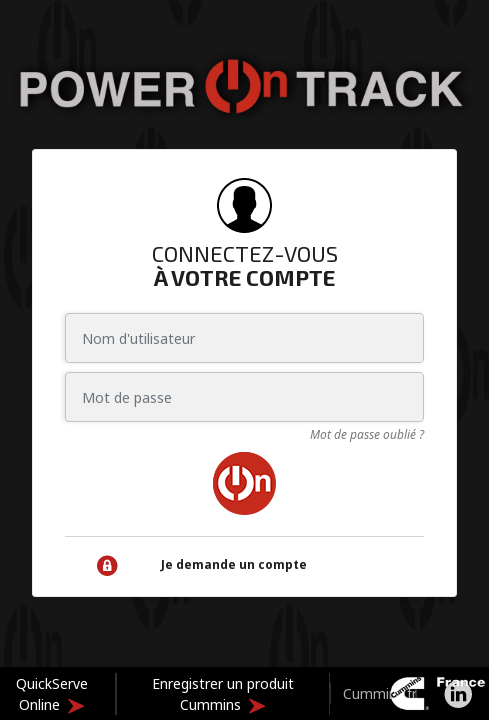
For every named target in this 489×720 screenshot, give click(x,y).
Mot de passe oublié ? (367, 434)
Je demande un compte (234, 564)
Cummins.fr (380, 693)
